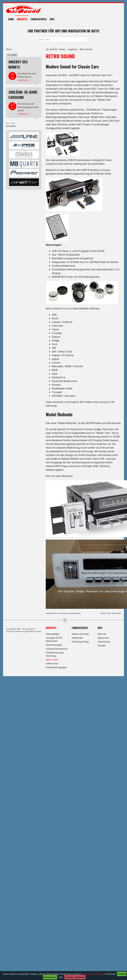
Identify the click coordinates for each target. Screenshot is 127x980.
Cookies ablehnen (75, 977)
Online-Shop (116, 613)
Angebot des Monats (18, 64)
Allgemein (12, 55)
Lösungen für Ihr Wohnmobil (54, 639)
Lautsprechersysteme (57, 649)
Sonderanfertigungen (56, 667)
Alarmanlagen (53, 634)
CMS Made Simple (33, 631)
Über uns (102, 634)
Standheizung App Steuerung (55, 654)
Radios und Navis (80, 634)
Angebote (22, 19)
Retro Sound (52, 660)
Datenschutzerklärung (93, 974)
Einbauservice (39, 19)
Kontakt (102, 645)
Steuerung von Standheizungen (69, 613)
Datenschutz (104, 642)
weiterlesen (23, 80)
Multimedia (77, 638)
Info (52, 19)
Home (11, 19)
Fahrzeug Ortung (80, 642)
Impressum (103, 638)
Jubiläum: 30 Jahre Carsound (23, 95)
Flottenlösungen (54, 645)
